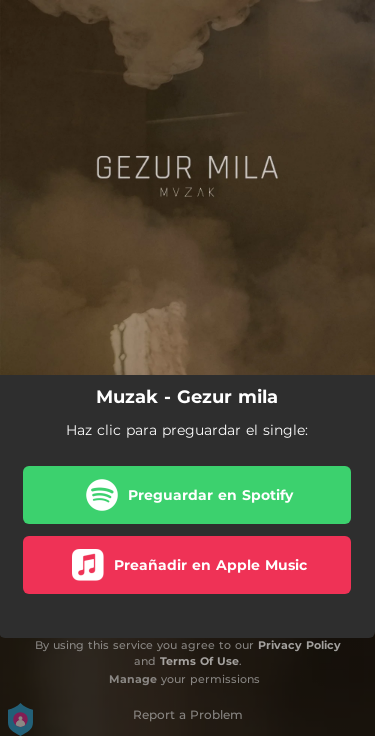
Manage (133, 679)
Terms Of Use (199, 661)
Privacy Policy (299, 645)
